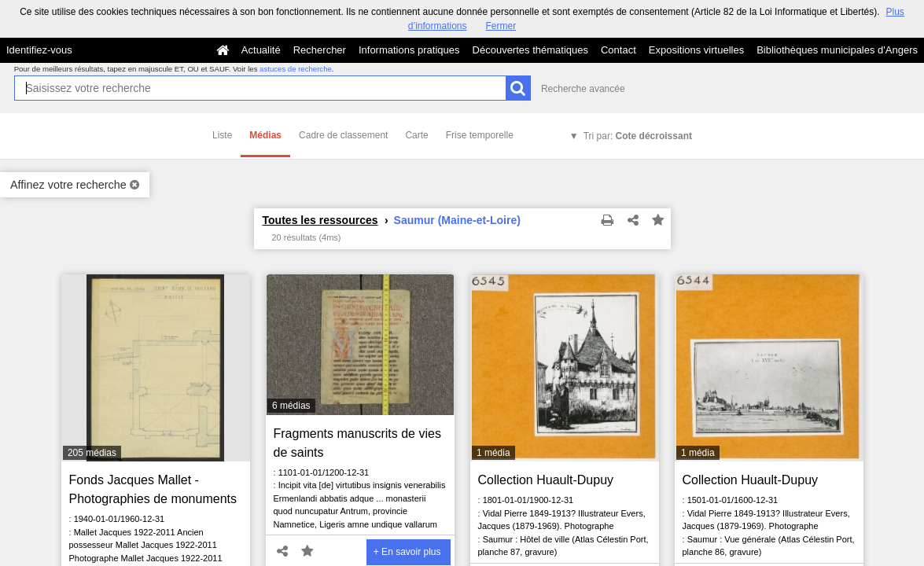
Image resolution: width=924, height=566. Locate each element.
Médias (265, 135)
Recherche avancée (583, 89)
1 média (493, 453)
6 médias (291, 406)
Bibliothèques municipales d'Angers (837, 50)
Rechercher (320, 50)
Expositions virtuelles (696, 50)
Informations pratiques (409, 50)
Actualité (261, 50)
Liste (222, 135)
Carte (416, 135)
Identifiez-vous (39, 50)
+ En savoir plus (407, 552)
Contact (618, 50)
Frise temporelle (480, 135)
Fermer (501, 26)
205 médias (92, 453)
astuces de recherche (296, 69)
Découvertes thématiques (530, 50)
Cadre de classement (343, 135)
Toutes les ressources (320, 220)
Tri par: (638, 136)
